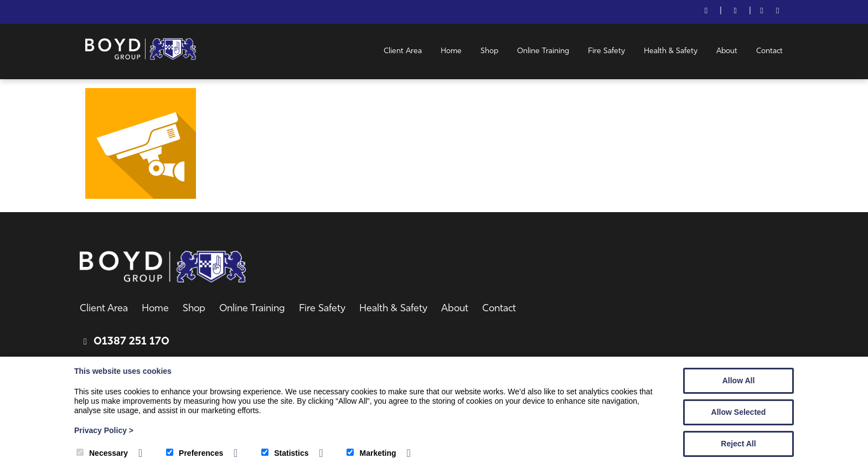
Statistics (285, 453)
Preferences (195, 453)
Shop (489, 51)
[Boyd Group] (141, 58)
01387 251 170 (131, 342)
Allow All (739, 380)
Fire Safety (606, 51)
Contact (769, 51)
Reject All (738, 444)
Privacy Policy (104, 430)
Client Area (403, 51)
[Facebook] (762, 12)
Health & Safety (671, 51)
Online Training (543, 51)
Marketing (371, 453)
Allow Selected (739, 412)
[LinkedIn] (777, 12)
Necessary (102, 453)
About (727, 51)
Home (451, 51)
